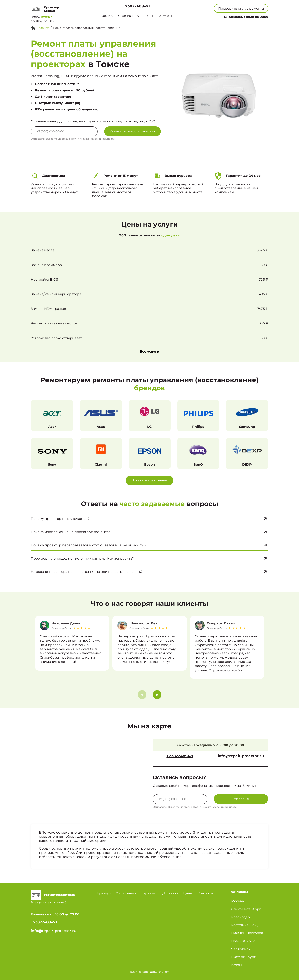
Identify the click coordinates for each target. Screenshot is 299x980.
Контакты (165, 16)
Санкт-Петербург (246, 909)
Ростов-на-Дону (245, 925)
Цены (148, 16)
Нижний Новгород (247, 933)
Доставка (170, 893)
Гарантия (149, 893)
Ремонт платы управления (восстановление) (87, 28)
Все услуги (149, 351)
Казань (237, 965)
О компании (129, 16)
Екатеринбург (243, 957)
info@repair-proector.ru (241, 756)
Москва (238, 901)
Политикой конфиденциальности (93, 139)
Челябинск (241, 949)
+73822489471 (136, 6)
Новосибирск (243, 941)
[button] (157, 695)
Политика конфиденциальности (150, 972)
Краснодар (241, 917)
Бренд (107, 16)
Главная (43, 28)
